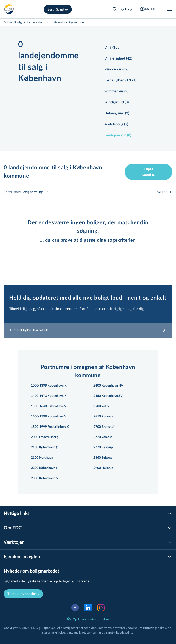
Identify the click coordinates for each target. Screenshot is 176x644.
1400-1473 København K (49, 396)
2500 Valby (101, 406)
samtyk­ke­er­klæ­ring (119, 632)
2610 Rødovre (103, 417)
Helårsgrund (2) (117, 113)
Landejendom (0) (118, 135)
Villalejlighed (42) (118, 58)
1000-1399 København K (49, 386)
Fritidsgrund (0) (116, 102)
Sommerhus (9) (116, 91)
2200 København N (45, 468)
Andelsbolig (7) (116, 124)
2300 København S (44, 478)
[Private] (9, 9)
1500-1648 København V (49, 406)
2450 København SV (108, 396)
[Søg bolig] (122, 9)
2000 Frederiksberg (44, 437)
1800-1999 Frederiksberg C (50, 427)
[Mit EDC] (149, 9)
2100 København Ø (45, 447)
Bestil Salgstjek (58, 9)
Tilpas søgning (148, 172)
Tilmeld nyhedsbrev (23, 594)
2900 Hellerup (103, 468)
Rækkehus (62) (116, 69)
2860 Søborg (103, 458)
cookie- (133, 628)
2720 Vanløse (103, 437)
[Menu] (170, 9)
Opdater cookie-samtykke (88, 619)
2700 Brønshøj (104, 427)
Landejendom (36, 22)
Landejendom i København (67, 22)
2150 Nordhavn (42, 458)
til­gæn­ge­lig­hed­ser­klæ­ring (84, 632)
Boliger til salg (13, 22)
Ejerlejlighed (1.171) (120, 80)
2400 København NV (108, 386)
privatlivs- (119, 628)
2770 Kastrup (103, 447)
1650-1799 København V (49, 417)
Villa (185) (112, 47)
